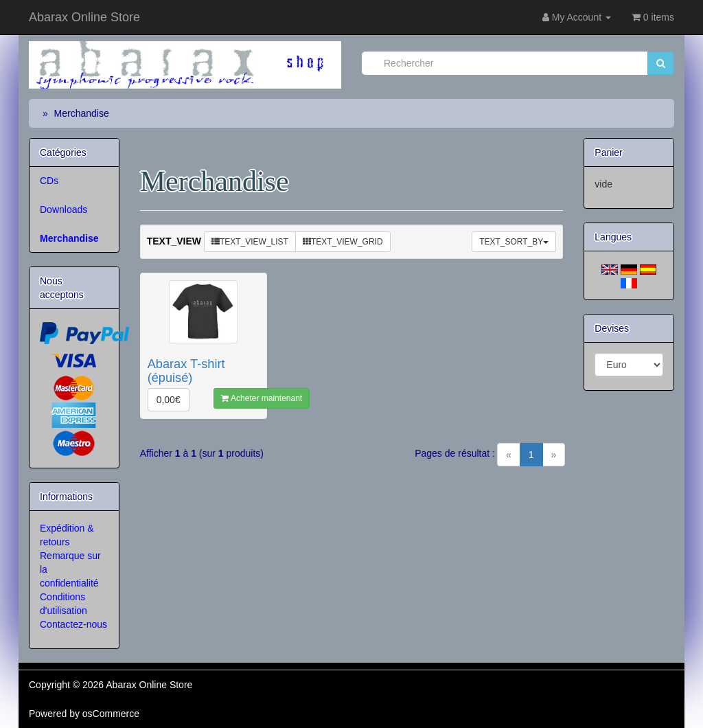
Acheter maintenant (262, 398)
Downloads (64, 209)
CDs (49, 181)
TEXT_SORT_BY (514, 242)
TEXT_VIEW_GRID (343, 242)
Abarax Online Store (84, 17)
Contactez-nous (73, 624)
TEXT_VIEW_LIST (250, 242)
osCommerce (111, 714)
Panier (608, 152)
